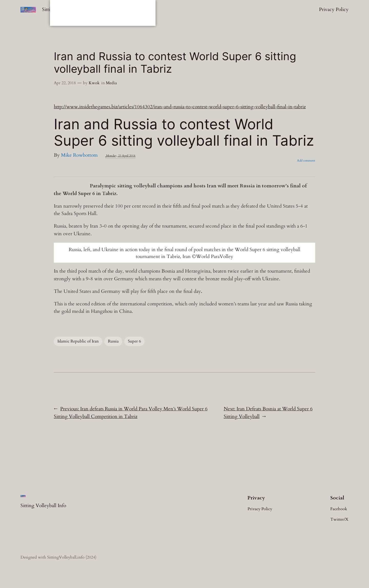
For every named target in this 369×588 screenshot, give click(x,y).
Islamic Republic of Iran (78, 341)
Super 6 (134, 341)
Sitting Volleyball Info (43, 506)
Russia (113, 341)
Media (111, 83)
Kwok (94, 83)
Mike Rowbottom (79, 155)
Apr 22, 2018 (65, 83)
